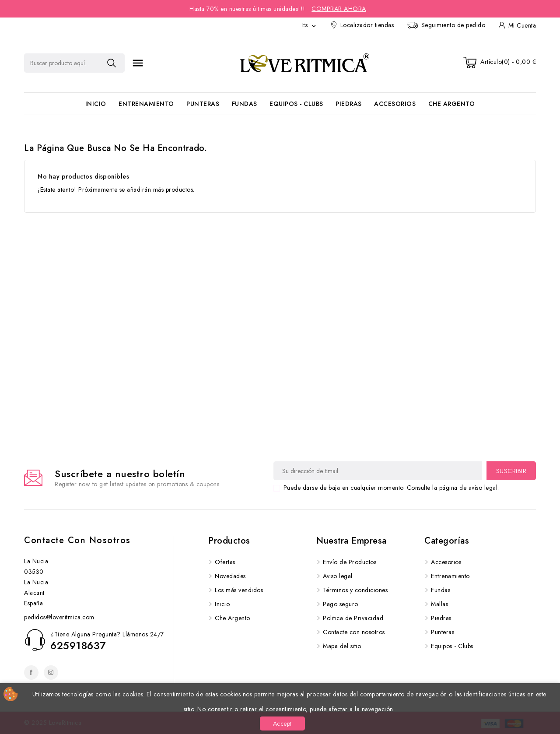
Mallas (439, 604)
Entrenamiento (146, 104)
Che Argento (452, 104)
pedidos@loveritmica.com (59, 617)
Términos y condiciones (355, 590)
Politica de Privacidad (353, 618)
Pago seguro (341, 604)
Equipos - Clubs (296, 104)
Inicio (96, 104)
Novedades (230, 576)
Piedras (349, 104)
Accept (282, 723)
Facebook (31, 673)
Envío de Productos (350, 562)
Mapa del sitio (342, 646)
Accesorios (395, 104)
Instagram (51, 673)
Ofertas (225, 562)
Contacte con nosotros (77, 540)
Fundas (245, 104)
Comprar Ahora (339, 9)
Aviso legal (338, 576)
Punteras (203, 104)
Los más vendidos (239, 590)
